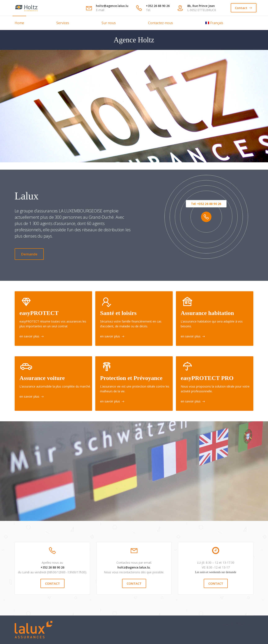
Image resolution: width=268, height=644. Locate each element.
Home (19, 23)
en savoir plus (29, 336)
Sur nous (109, 23)
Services (63, 23)
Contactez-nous (160, 23)
